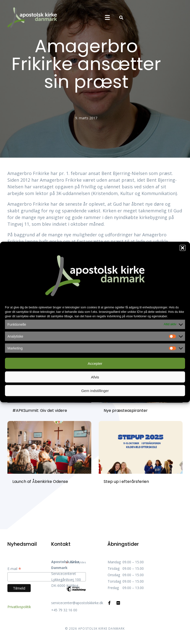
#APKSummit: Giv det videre (40, 410)
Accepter (95, 363)
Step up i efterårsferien (126, 482)
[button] (183, 248)
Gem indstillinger (95, 390)
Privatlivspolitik (19, 607)
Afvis (95, 377)
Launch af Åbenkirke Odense (40, 482)
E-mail (14, 569)
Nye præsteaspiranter (126, 410)
